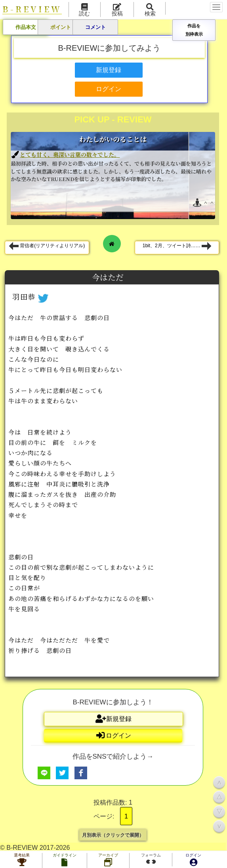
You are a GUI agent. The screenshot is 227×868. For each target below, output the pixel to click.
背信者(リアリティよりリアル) (47, 246)
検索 (150, 10)
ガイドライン (65, 860)
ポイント (61, 27)
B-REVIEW (32, 9)
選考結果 (22, 860)
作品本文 (26, 27)
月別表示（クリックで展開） (113, 835)
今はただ (109, 277)
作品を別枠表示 (194, 30)
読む (84, 10)
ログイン (193, 860)
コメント (95, 27)
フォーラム (151, 860)
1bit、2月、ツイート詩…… (177, 246)
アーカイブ (108, 860)
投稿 (117, 10)
